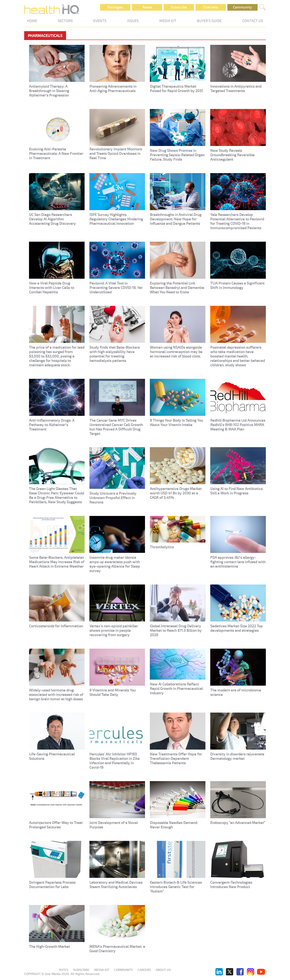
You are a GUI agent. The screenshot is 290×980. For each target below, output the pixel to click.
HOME (32, 21)
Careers (144, 970)
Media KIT (102, 970)
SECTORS (65, 21)
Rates (147, 7)
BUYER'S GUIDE (209, 21)
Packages (115, 7)
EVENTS (100, 21)
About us (163, 970)
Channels (211, 7)
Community (242, 7)
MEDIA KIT (168, 21)
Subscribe (179, 7)
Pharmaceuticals (45, 36)
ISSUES (133, 21)
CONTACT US (253, 21)
